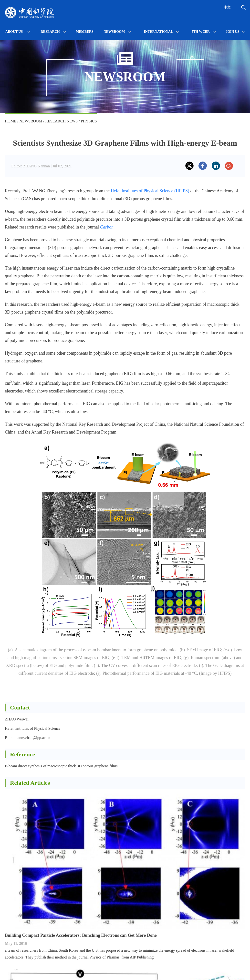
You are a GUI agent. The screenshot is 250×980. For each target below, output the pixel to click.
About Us (18, 32)
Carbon (107, 227)
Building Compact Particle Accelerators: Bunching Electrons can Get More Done (81, 935)
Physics (89, 121)
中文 (227, 7)
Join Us (236, 32)
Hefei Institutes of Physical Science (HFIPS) (150, 191)
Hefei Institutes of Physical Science (33, 728)
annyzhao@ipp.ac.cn (34, 738)
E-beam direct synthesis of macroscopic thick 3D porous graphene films (61, 766)
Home (11, 121)
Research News (61, 121)
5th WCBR (204, 32)
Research (53, 32)
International (161, 32)
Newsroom (117, 32)
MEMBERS (85, 32)
